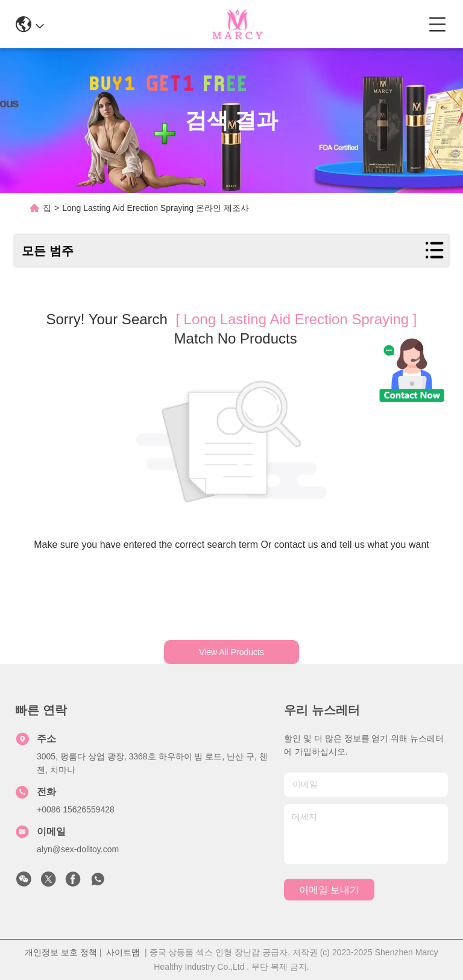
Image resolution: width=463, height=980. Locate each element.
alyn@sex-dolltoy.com (78, 849)
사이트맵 (123, 952)
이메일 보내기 (329, 890)
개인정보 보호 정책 (61, 952)
